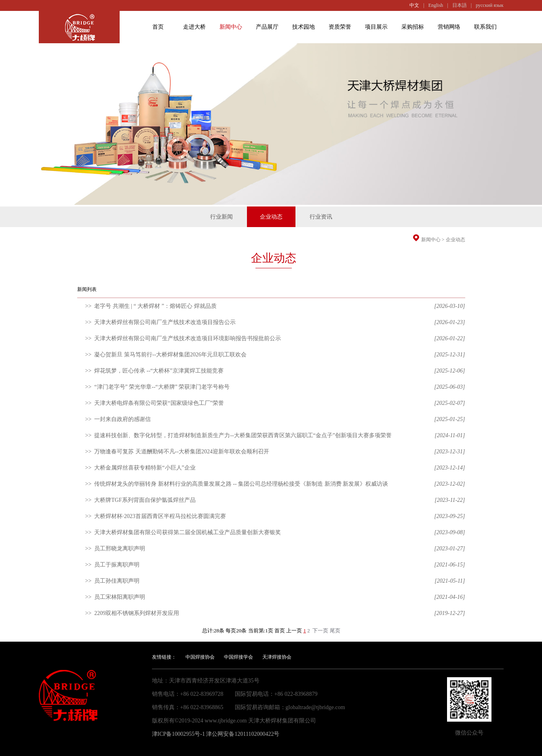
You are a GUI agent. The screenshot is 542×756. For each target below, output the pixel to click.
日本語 (460, 5)
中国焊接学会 (238, 657)
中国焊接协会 (200, 657)
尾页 (335, 631)
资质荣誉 (340, 27)
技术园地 (304, 27)
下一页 (320, 631)
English (436, 5)
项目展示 (376, 27)
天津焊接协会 (277, 657)
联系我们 (485, 27)
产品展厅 (267, 27)
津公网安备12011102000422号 (243, 734)
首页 (158, 27)
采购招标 (413, 27)
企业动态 (456, 240)
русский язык (489, 5)
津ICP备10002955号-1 (178, 734)
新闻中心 (231, 27)
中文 (414, 5)
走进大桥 (194, 27)
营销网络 (449, 27)
